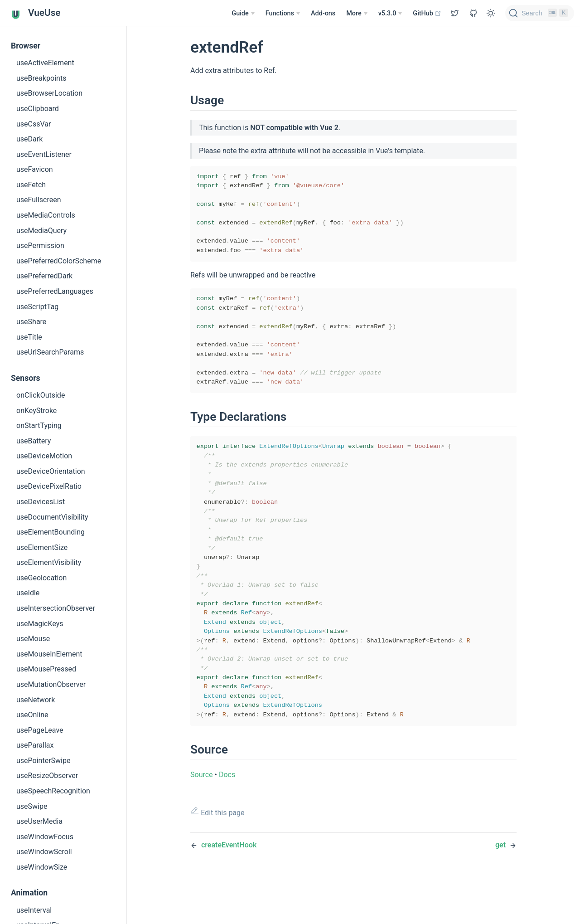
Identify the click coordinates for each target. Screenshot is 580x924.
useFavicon (35, 169)
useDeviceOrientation (51, 471)
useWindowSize (42, 867)
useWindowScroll (44, 852)
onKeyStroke (36, 411)
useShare (31, 322)
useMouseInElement (49, 654)
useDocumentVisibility (52, 517)
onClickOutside (41, 395)
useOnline (32, 715)
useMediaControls (46, 215)
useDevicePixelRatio (49, 486)
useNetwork (36, 700)
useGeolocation (41, 578)
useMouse (33, 639)
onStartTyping (39, 426)
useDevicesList (41, 502)
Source (202, 819)
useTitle (29, 337)
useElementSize (42, 547)
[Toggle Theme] (491, 13)
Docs (227, 819)
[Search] (540, 13)
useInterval (34, 910)
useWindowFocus (45, 837)
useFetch (31, 185)
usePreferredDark (44, 276)
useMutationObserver (51, 684)
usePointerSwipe (43, 761)
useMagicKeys (40, 624)
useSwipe (32, 806)
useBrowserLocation (49, 93)
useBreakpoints (41, 78)
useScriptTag (37, 307)
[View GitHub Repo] (455, 13)
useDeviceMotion (44, 456)
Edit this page (217, 856)
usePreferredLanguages (55, 291)
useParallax (35, 745)
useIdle (28, 593)
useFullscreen (39, 200)
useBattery (34, 441)
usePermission (40, 246)
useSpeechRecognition (53, 791)
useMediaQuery (41, 231)
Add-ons (323, 13)
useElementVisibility (49, 562)
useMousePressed (46, 669)
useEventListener (44, 154)
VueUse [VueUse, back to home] (36, 13)
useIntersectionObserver (56, 608)
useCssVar (34, 124)
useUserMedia (39, 821)
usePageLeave (40, 730)
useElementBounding (51, 532)
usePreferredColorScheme (59, 261)
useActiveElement (45, 63)
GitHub (427, 13)
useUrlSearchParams (50, 352)
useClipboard (38, 109)
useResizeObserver (47, 776)
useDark (29, 139)
